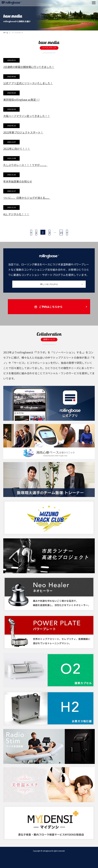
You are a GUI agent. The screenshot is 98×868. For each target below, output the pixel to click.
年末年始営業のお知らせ (18, 181)
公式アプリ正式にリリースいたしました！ (28, 83)
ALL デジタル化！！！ (16, 214)
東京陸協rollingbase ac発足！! (21, 100)
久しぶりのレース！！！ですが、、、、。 (25, 165)
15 (61, 233)
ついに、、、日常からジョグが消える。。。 (27, 198)
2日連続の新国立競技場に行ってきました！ (29, 67)
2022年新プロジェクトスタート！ (23, 132)
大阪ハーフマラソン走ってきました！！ (27, 116)
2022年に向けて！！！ (17, 149)
